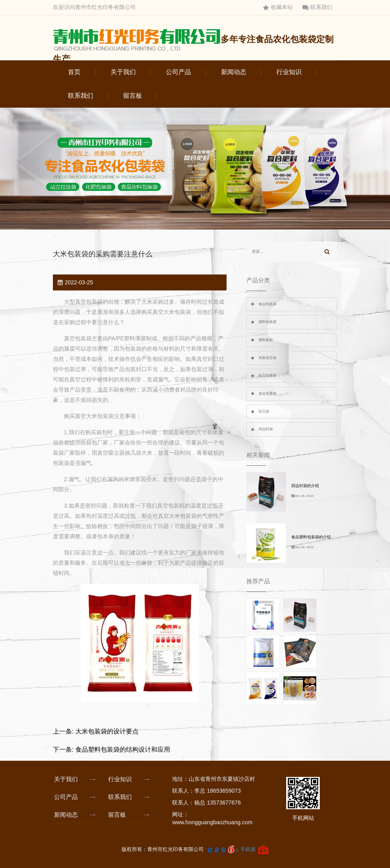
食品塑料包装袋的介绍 (311, 537)
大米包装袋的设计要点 (107, 731)
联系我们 (317, 7)
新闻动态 (234, 72)
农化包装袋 (267, 394)
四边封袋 (266, 429)
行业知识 (289, 72)
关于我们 (123, 72)
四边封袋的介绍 (305, 486)
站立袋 (264, 411)
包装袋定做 (267, 358)
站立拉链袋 (267, 375)
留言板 (133, 96)
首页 (74, 72)
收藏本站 (278, 7)
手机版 (248, 849)
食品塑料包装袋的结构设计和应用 (123, 749)
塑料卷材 (266, 340)
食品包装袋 (267, 304)
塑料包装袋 (267, 322)
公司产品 (178, 72)
